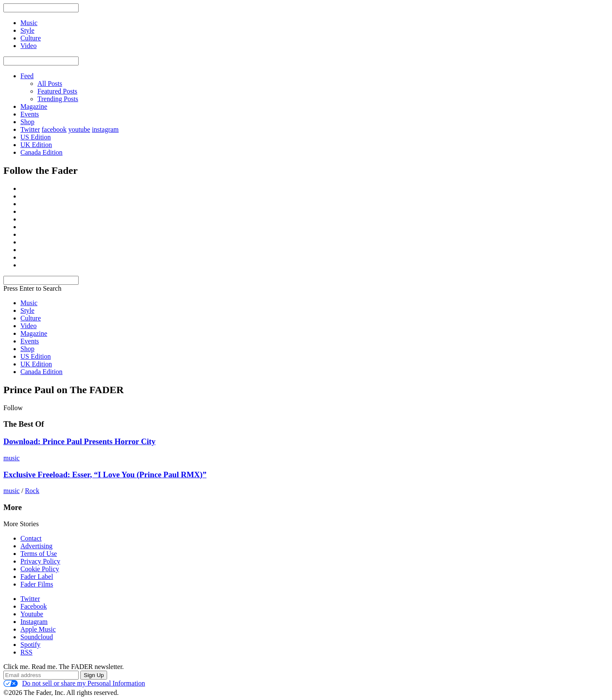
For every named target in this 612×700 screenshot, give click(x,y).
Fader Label (37, 577)
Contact (31, 538)
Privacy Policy (40, 561)
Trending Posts (58, 99)
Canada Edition (41, 152)
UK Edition (36, 145)
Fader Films (37, 584)
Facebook (34, 606)
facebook (54, 129)
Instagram (34, 622)
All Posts (50, 84)
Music (29, 303)
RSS (26, 652)
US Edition (36, 137)
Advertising (37, 546)
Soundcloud (37, 637)
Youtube (32, 614)
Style (27, 310)
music (11, 458)
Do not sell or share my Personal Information (74, 683)
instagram (105, 129)
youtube (79, 129)
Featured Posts (57, 91)
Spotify (30, 645)
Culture (31, 318)
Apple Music (38, 629)
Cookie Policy (40, 569)
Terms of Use (39, 554)
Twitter (30, 129)
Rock (32, 491)
